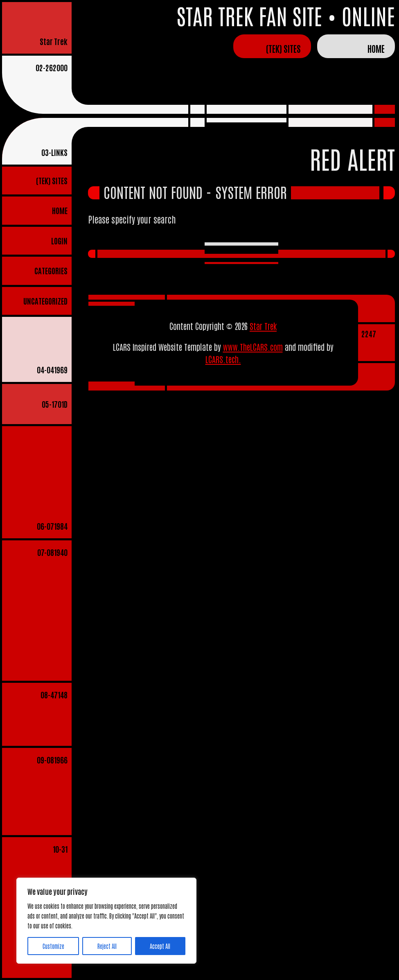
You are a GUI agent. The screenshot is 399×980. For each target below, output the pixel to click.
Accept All (160, 946)
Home (376, 48)
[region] (106, 921)
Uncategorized (45, 301)
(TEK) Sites (283, 48)
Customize (53, 946)
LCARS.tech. (223, 359)
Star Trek (54, 41)
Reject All (107, 946)
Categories (51, 270)
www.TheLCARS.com (253, 347)
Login (59, 240)
